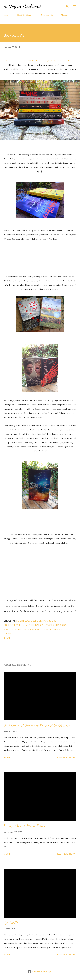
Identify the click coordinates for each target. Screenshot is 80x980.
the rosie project (52, 629)
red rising (61, 625)
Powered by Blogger (40, 972)
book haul (41, 621)
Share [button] (7, 638)
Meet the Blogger (25, 15)
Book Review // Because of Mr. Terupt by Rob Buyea (37, 725)
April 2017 (11, 922)
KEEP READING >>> (67, 757)
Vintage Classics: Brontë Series (24, 826)
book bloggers (25, 621)
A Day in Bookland (22, 6)
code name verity (14, 625)
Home (6, 15)
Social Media (47, 15)
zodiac (8, 633)
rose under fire (12, 629)
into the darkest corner (39, 625)
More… (64, 15)
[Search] (67, 5)
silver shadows (31, 629)
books (52, 621)
